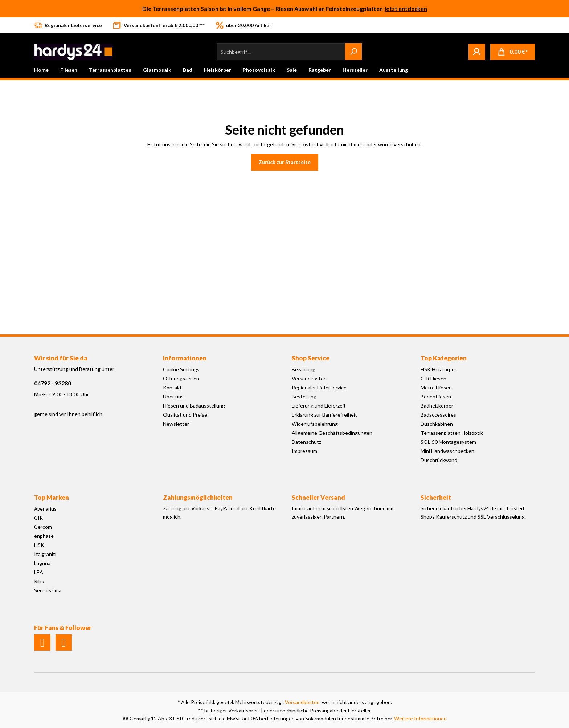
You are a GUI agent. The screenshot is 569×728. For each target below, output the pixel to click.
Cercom (43, 527)
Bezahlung (304, 369)
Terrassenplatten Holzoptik (452, 433)
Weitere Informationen (420, 718)
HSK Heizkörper (439, 369)
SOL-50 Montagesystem (448, 442)
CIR (38, 518)
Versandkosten (309, 378)
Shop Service (311, 358)
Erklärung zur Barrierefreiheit (324, 415)
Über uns (173, 396)
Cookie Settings (181, 369)
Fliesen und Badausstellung (194, 406)
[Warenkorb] (513, 52)
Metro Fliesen (436, 387)
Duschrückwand (439, 460)
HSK (39, 545)
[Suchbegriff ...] (281, 52)
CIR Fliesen (433, 378)
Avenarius (45, 509)
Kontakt (172, 387)
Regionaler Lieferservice (319, 387)
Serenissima (48, 590)
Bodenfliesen (436, 396)
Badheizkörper (437, 406)
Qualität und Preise (185, 415)
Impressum (304, 451)
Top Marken (52, 497)
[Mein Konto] (477, 52)
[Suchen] (353, 52)
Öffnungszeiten (181, 378)
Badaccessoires (438, 415)
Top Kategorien (444, 358)
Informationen (185, 358)
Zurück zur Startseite (285, 162)
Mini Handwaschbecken (447, 451)
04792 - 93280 (53, 383)
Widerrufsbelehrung (315, 424)
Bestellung (304, 396)
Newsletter (176, 424)
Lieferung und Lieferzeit (319, 406)
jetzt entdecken (406, 9)
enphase (44, 536)
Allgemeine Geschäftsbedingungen (332, 433)
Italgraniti (45, 554)
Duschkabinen (437, 424)
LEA (39, 572)
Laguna (42, 563)
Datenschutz (306, 442)
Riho (39, 581)
